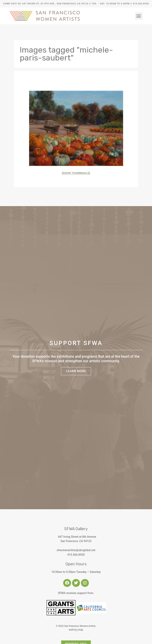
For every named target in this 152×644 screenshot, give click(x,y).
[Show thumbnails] (76, 173)
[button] (139, 16)
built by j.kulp (76, 630)
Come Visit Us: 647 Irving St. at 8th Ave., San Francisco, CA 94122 (46, 4)
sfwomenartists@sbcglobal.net (76, 550)
